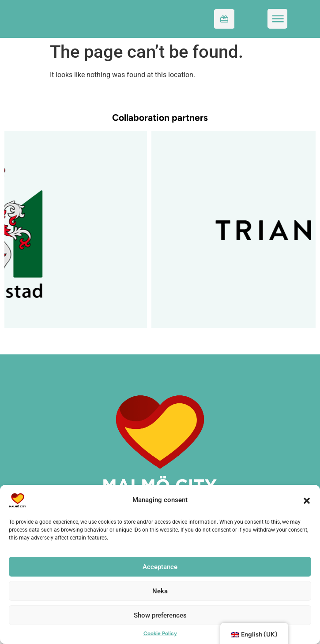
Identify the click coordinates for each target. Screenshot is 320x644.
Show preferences (160, 615)
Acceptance (160, 567)
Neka (160, 591)
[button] (307, 500)
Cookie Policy (160, 633)
